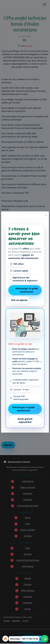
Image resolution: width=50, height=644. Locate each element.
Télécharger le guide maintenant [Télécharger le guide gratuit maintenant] (24, 290)
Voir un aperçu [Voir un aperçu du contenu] (19, 300)
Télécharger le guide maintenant (26, 409)
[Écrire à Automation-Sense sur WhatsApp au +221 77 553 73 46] (45, 639)
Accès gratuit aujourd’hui (25, 420)
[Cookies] (5, 639)
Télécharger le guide (34, 639)
